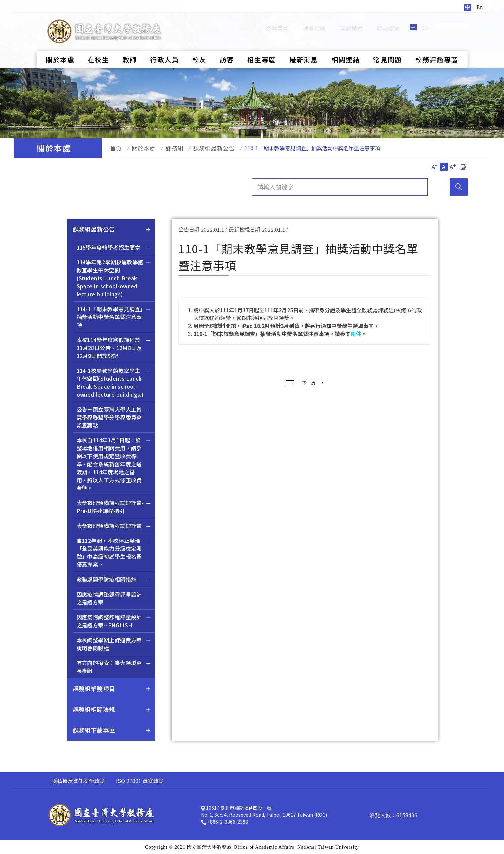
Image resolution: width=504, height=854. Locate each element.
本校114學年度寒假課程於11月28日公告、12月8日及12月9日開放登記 (114, 348)
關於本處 (60, 48)
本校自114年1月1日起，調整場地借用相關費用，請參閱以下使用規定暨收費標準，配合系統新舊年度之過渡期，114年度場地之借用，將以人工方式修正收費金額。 (114, 465)
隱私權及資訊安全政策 (78, 781)
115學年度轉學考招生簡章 (114, 248)
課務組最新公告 (201, 148)
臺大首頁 (278, 22)
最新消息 (304, 48)
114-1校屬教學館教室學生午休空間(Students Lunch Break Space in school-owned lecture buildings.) (114, 383)
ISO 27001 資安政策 (140, 781)
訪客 (227, 48)
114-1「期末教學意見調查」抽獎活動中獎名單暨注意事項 (114, 318)
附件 (356, 334)
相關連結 (315, 22)
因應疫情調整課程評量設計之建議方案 (114, 599)
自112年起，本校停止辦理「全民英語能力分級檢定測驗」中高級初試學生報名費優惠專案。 (114, 553)
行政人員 (165, 48)
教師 (130, 48)
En (425, 21)
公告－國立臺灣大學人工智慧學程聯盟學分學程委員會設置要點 (114, 418)
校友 (199, 48)
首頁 (113, 148)
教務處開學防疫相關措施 (114, 580)
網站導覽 (389, 22)
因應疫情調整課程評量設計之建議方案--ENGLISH (114, 622)
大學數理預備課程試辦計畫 (114, 526)
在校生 (99, 48)
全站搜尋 (451, 21)
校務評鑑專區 (437, 48)
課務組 (165, 148)
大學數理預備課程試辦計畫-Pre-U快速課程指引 (114, 508)
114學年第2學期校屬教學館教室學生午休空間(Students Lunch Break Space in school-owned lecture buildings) (114, 279)
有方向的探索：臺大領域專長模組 (114, 668)
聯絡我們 (351, 22)
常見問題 (388, 48)
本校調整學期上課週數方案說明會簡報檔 (114, 645)
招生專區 (262, 48)
